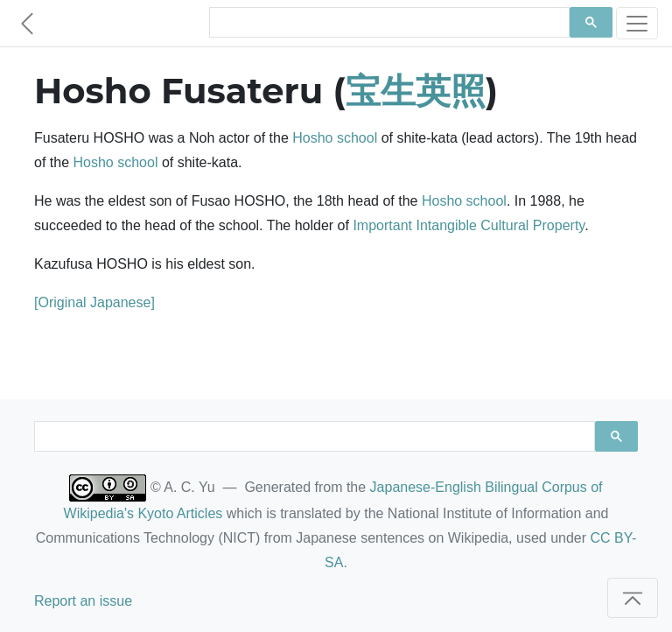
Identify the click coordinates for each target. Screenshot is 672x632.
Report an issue (83, 601)
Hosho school (335, 138)
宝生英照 (416, 91)
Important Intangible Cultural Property (469, 225)
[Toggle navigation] (637, 23)
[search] (388, 23)
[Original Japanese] (94, 302)
